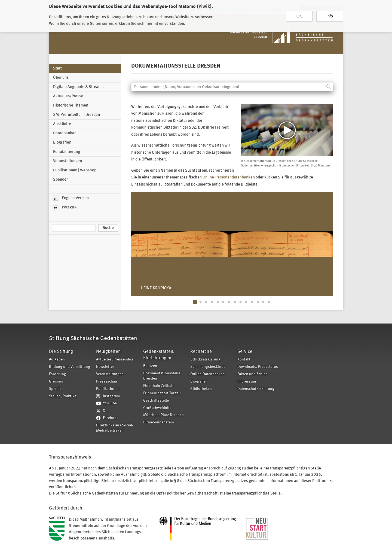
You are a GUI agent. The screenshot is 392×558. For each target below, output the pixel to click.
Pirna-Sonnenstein (159, 422)
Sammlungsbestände (208, 367)
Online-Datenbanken (207, 374)
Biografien (62, 143)
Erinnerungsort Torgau (162, 393)
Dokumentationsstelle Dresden (162, 376)
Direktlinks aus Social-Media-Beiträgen (115, 428)
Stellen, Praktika (63, 396)
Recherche (201, 352)
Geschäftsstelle (156, 401)
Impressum (247, 382)
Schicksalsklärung (205, 360)
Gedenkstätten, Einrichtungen (159, 355)
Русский (65, 208)
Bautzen (150, 366)
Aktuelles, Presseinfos (115, 360)
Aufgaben (57, 360)
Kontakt (244, 360)
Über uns (61, 78)
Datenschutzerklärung (256, 389)
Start (57, 69)
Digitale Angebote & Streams (78, 87)
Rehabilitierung (67, 152)
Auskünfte (62, 124)
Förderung (58, 374)
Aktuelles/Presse (68, 96)
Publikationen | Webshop (75, 170)
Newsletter (105, 367)
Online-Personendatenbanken (229, 178)
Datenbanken (65, 133)
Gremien (56, 382)
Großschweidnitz (157, 408)
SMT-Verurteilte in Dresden (76, 115)
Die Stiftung (61, 352)
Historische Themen (71, 106)
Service (245, 352)
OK (299, 16)
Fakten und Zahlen (252, 374)
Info (330, 16)
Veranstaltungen (68, 161)
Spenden (61, 180)
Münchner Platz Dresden (163, 415)
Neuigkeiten (108, 352)
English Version (71, 198)
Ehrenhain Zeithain (159, 386)
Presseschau (107, 382)
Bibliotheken (201, 389)
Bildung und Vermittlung (70, 367)
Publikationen (108, 389)
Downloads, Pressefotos (258, 367)
